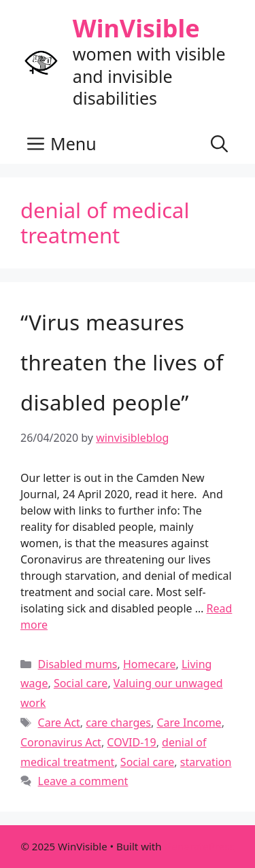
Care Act (59, 723)
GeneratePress (199, 846)
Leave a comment (83, 781)
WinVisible (136, 28)
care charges (118, 723)
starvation (206, 762)
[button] (219, 143)
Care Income (189, 723)
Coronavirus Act (61, 742)
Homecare (150, 664)
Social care (81, 683)
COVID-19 (131, 742)
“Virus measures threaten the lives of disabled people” (122, 362)
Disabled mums (78, 664)
